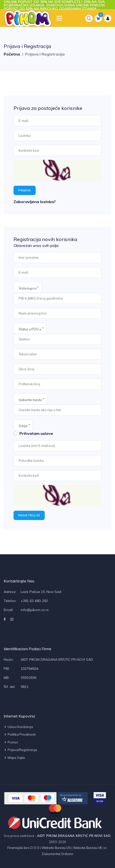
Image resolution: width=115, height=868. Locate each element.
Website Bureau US (56, 848)
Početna (12, 54)
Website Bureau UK (87, 848)
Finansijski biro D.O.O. (24, 848)
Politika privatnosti (20, 734)
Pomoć (11, 742)
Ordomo (67, 854)
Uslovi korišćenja (18, 727)
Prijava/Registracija (20, 750)
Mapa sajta (14, 758)
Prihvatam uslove (36, 433)
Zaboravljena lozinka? (35, 202)
